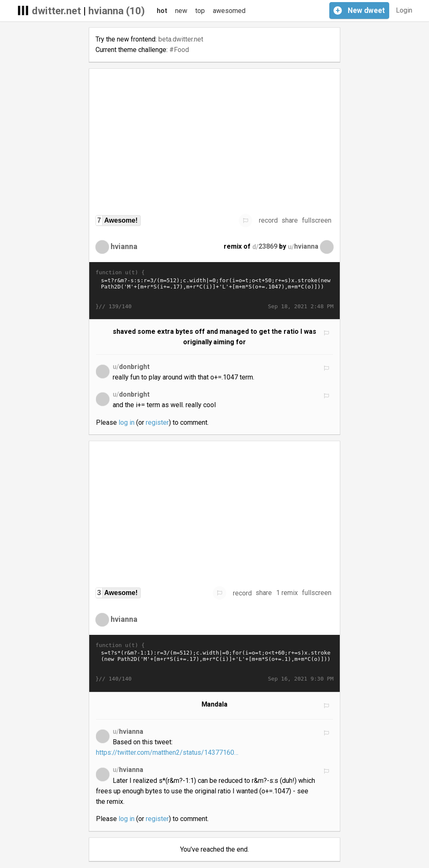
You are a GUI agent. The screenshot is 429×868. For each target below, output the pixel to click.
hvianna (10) (117, 11)
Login (404, 10)
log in (127, 422)
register (157, 422)
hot (162, 11)
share (290, 220)
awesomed (229, 11)
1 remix (287, 593)
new (181, 11)
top (200, 11)
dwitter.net (56, 11)
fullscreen (317, 220)
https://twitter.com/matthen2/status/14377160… (167, 752)
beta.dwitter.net (181, 39)
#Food (179, 50)
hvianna (124, 246)
